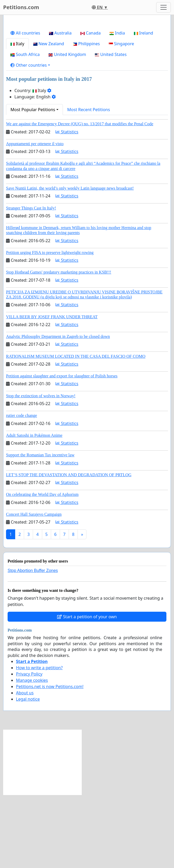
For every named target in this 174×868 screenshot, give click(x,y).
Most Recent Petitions (89, 183)
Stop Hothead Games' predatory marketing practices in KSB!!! (59, 345)
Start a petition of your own (87, 690)
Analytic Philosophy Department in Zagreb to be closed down (58, 410)
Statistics (67, 205)
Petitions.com (21, 7)
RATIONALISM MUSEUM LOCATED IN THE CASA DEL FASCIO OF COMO (76, 430)
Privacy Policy (29, 747)
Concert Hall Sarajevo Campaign (34, 588)
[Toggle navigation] (164, 7)
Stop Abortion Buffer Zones (33, 644)
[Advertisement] (87, 60)
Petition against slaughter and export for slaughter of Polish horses (62, 449)
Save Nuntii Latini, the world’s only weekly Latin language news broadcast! (70, 261)
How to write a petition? (39, 741)
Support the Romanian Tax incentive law (40, 528)
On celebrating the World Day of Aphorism (42, 568)
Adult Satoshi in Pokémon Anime (34, 509)
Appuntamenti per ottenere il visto (35, 217)
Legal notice (28, 772)
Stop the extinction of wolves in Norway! (41, 469)
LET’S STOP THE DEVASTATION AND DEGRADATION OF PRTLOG (69, 548)
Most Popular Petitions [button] (33, 183)
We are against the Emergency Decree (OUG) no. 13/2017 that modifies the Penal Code (80, 197)
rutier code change (21, 489)
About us (25, 766)
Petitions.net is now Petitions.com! (50, 760)
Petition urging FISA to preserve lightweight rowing (50, 326)
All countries (25, 106)
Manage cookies (32, 753)
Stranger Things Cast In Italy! (31, 281)
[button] (30, 138)
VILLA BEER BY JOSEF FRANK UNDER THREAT (52, 390)
